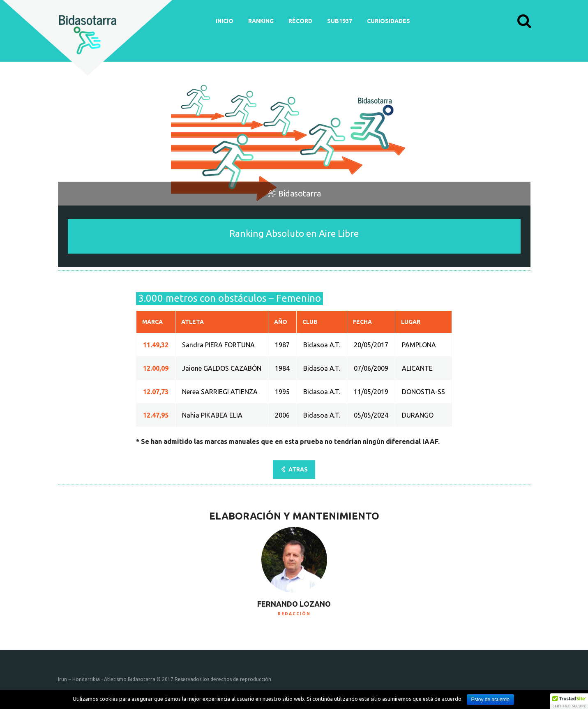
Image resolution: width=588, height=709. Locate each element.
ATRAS (298, 469)
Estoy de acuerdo (490, 700)
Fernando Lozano (294, 604)
